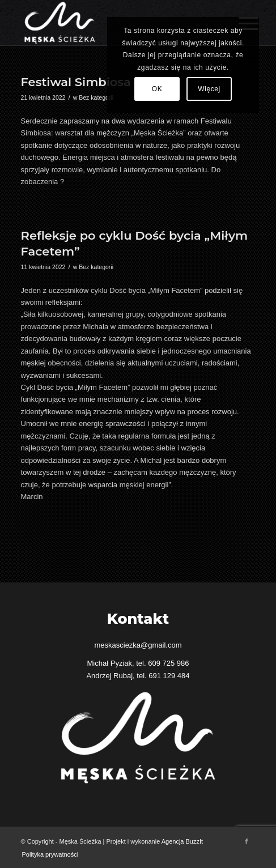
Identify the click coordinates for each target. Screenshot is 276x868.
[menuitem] (48, 854)
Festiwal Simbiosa (76, 82)
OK (157, 89)
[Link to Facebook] (247, 841)
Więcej (209, 89)
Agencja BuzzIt (182, 841)
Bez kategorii (96, 97)
